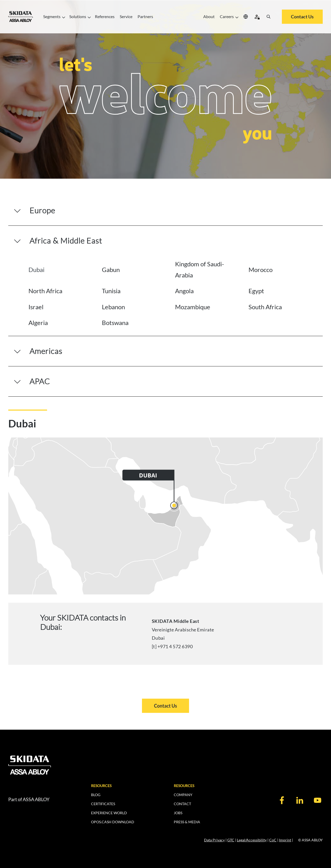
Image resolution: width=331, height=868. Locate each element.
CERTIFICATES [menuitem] (103, 804)
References (105, 16)
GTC (231, 840)
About (209, 16)
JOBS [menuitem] (178, 813)
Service (126, 16)
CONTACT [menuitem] (182, 804)
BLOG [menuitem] (96, 795)
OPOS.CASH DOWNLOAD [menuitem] (113, 822)
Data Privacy (214, 840)
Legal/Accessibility (252, 840)
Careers (229, 17)
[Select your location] (246, 17)
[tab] (61, 269)
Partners (145, 16)
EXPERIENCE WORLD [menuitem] (109, 813)
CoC (273, 840)
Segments (54, 17)
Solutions (80, 17)
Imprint (285, 840)
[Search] (268, 17)
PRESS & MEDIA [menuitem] (187, 822)
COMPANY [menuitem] (183, 795)
